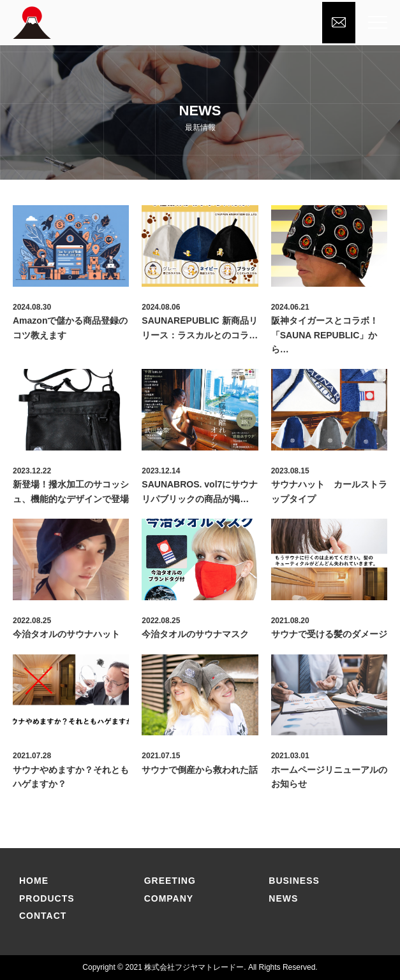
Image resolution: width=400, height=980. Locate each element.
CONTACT (43, 916)
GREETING (170, 881)
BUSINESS (294, 881)
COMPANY (169, 898)
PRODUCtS (47, 898)
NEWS (283, 898)
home (34, 881)
